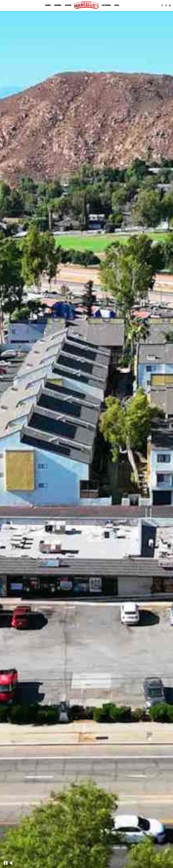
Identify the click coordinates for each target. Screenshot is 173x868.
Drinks (58, 5)
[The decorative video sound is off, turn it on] (11, 863)
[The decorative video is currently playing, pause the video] (6, 863)
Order (68, 5)
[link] (86, 5)
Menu (48, 5)
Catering (106, 5)
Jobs (117, 5)
